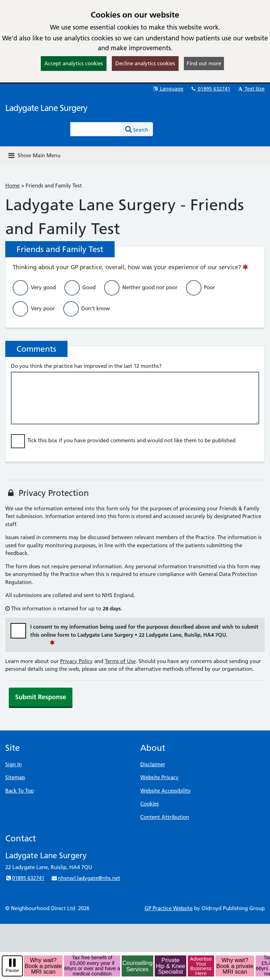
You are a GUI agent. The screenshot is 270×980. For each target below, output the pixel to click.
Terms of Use (120, 661)
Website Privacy (159, 777)
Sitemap (15, 777)
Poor (210, 287)
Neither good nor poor (150, 287)
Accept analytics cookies (74, 63)
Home (12, 186)
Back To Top (20, 791)
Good (89, 287)
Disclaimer (153, 764)
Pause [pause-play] (12, 970)
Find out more (204, 63)
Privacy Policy (76, 661)
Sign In (14, 764)
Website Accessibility (166, 791)
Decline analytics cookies (145, 63)
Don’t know (96, 308)
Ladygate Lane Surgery (46, 108)
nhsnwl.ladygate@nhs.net (85, 878)
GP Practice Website (169, 908)
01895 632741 (210, 89)
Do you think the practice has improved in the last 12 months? (86, 366)
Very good (43, 287)
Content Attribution (165, 817)
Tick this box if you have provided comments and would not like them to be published (131, 440)
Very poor (43, 308)
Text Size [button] (251, 89)
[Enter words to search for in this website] (96, 129)
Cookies (150, 804)
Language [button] (168, 89)
